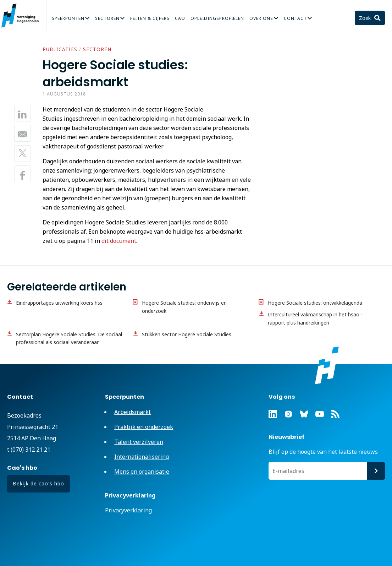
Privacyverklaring (128, 510)
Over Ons (261, 18)
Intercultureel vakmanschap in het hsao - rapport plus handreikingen (315, 319)
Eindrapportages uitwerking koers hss (59, 303)
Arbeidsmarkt (132, 412)
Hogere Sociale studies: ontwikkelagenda (315, 303)
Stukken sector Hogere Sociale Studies (187, 334)
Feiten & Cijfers (150, 18)
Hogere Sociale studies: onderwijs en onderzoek (184, 307)
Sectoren (107, 18)
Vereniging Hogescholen (23, 16)
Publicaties (60, 49)
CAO (180, 18)
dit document (119, 241)
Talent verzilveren (139, 442)
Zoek (366, 18)
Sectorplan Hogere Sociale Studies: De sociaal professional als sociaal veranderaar (69, 338)
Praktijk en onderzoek (144, 427)
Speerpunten (68, 18)
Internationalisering (142, 457)
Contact (295, 18)
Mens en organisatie (142, 472)
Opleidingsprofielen (217, 18)
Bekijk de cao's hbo (38, 483)
